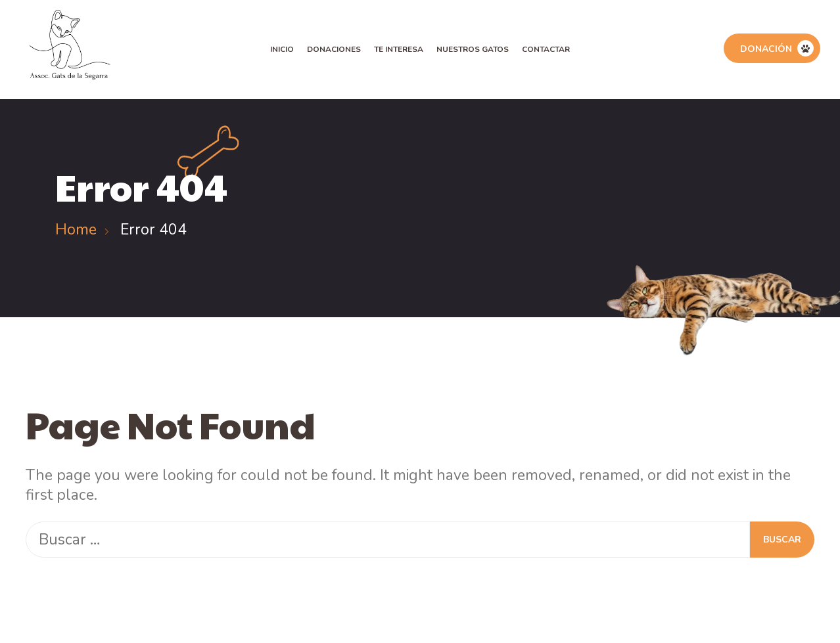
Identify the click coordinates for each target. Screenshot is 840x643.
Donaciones (334, 49)
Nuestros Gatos (473, 49)
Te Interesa (399, 49)
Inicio (282, 49)
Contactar (546, 49)
